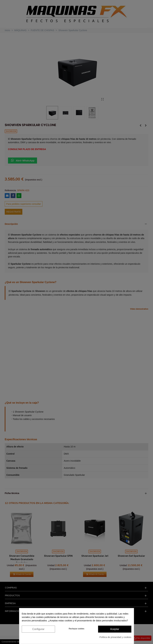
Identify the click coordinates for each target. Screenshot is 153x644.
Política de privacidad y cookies (115, 637)
